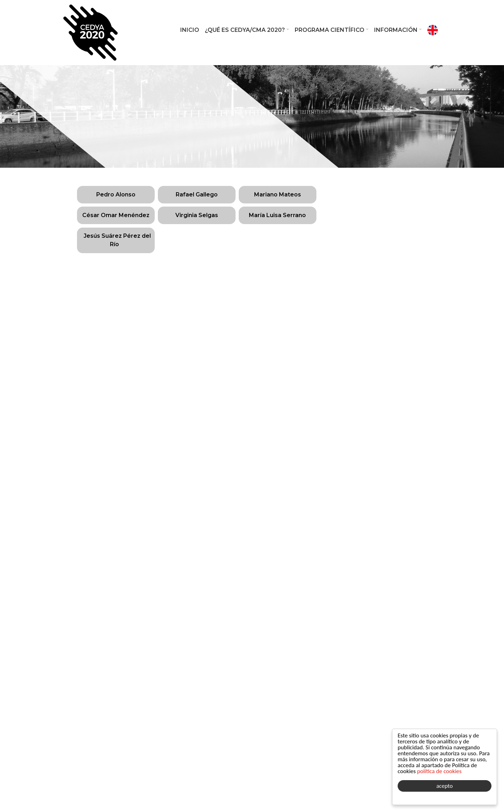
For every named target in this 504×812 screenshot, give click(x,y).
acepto (445, 786)
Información (396, 30)
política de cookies (439, 771)
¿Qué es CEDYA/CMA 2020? (245, 30)
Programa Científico (330, 30)
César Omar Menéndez (116, 215)
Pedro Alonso (116, 195)
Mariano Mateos (278, 195)
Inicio (190, 30)
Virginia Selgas (197, 215)
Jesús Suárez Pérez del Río (117, 240)
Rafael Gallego (197, 195)
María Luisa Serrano (277, 215)
